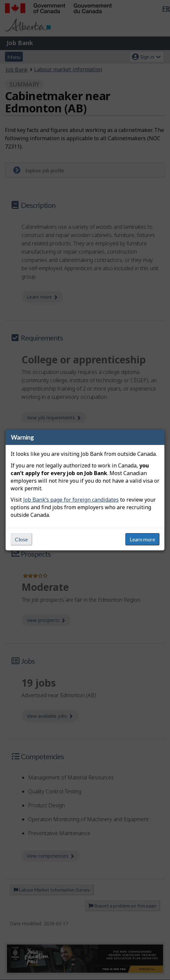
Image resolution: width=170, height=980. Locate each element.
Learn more (142, 539)
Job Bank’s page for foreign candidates (71, 500)
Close (21, 539)
